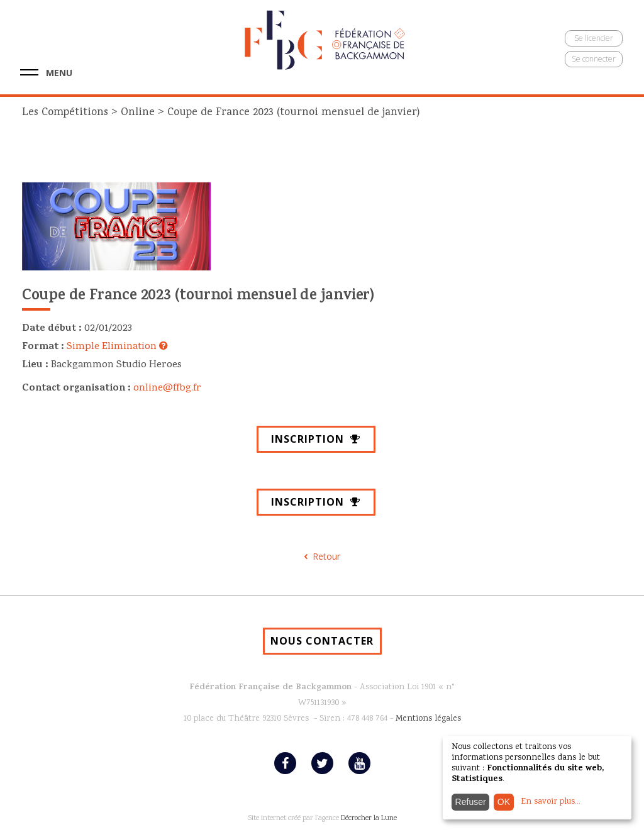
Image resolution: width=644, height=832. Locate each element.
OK (504, 802)
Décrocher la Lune (369, 818)
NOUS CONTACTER (322, 641)
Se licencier (594, 38)
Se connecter (594, 59)
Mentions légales (428, 719)
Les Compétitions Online (90, 113)
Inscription (316, 439)
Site (253, 818)
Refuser (471, 802)
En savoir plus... (551, 802)
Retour (326, 556)
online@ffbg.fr (167, 389)
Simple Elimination (117, 347)
